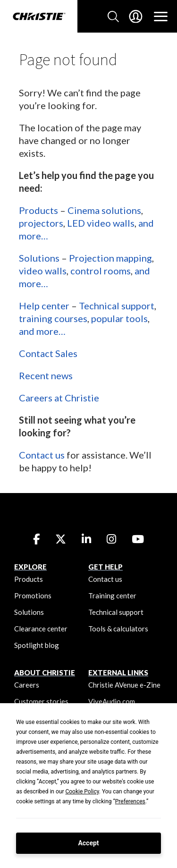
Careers (27, 685)
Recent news (46, 375)
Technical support (117, 306)
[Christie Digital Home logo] (39, 17)
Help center (44, 306)
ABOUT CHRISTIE (45, 672)
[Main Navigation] (161, 17)
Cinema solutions (104, 210)
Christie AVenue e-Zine (124, 685)
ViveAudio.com (112, 701)
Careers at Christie (59, 398)
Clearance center (41, 629)
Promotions (33, 596)
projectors (41, 223)
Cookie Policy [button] (82, 791)
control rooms (101, 271)
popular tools (119, 318)
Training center (112, 596)
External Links (118, 672)
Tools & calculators (118, 629)
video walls (43, 271)
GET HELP (105, 567)
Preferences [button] (130, 801)
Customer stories (41, 701)
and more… (42, 331)
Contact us (42, 455)
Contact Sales (48, 353)
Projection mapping (110, 258)
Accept (88, 843)
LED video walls (101, 223)
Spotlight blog (37, 645)
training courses (53, 318)
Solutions (39, 258)
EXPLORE (30, 567)
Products (38, 210)
